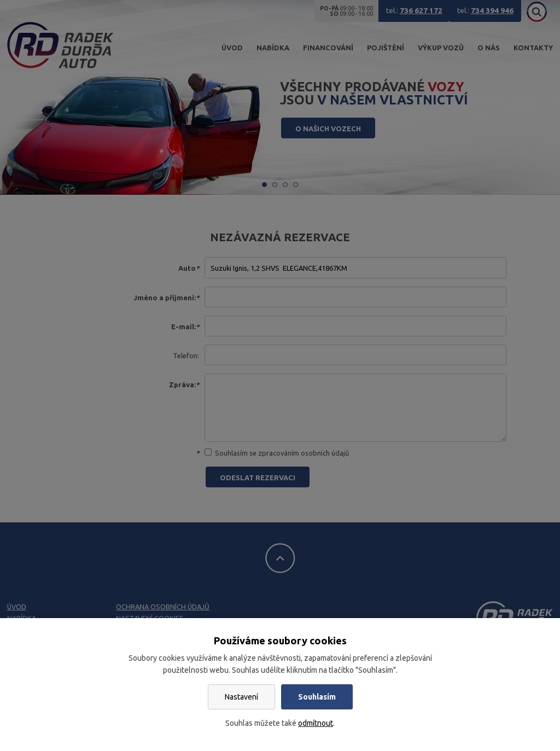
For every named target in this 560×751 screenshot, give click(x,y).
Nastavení (241, 697)
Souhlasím (317, 697)
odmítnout (316, 723)
